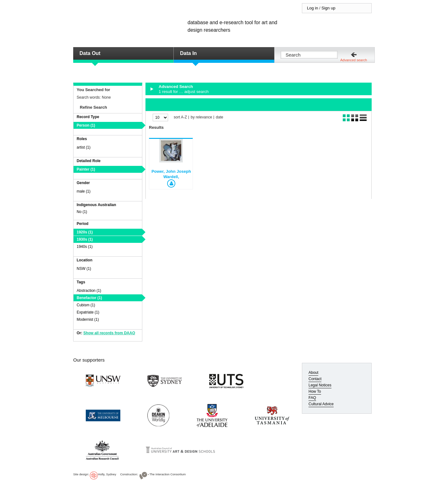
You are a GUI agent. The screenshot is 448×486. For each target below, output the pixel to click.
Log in (312, 8)
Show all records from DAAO (109, 333)
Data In (188, 53)
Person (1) (86, 125)
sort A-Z (180, 117)
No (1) (82, 212)
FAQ (312, 398)
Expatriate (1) (88, 312)
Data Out (90, 53)
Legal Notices (320, 385)
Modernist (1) (88, 319)
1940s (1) (85, 247)
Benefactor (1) (89, 298)
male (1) (84, 191)
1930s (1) (85, 239)
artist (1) (84, 147)
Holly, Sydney (107, 474)
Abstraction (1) (89, 291)
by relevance (201, 117)
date (219, 117)
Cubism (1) (86, 305)
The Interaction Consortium (168, 474)
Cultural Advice (321, 404)
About (313, 373)
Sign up (328, 8)
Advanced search (354, 60)
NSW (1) (84, 269)
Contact (315, 379)
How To (315, 391)
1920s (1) (85, 232)
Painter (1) (86, 169)
